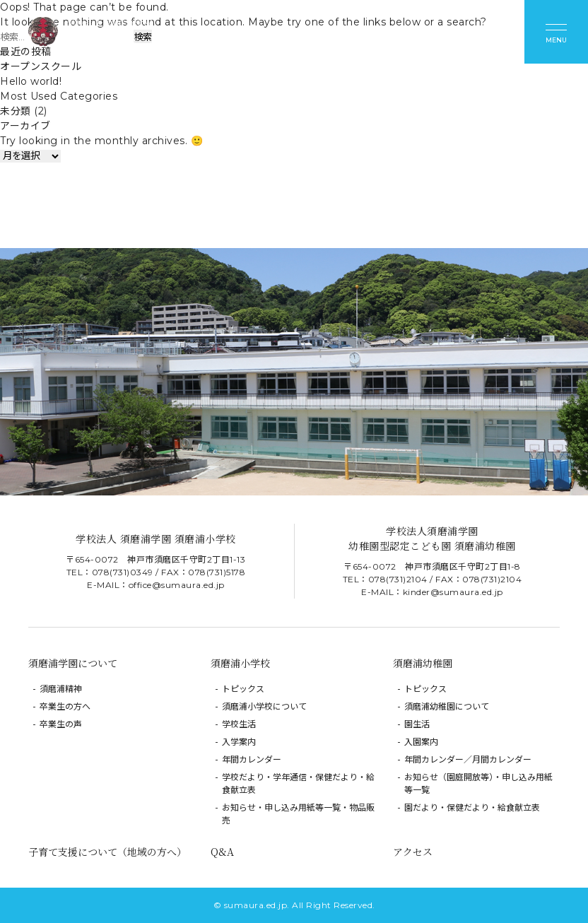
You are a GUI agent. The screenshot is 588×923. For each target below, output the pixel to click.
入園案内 (421, 742)
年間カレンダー (252, 759)
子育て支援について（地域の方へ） (107, 852)
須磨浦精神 (61, 689)
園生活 (417, 724)
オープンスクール (41, 66)
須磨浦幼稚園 (423, 663)
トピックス (243, 689)
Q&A (222, 852)
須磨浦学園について (73, 663)
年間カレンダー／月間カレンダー (468, 759)
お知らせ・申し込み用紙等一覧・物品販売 (298, 814)
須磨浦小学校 (240, 663)
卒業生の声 (61, 724)
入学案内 (239, 742)
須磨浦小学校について (264, 706)
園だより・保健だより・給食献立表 (472, 807)
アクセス (413, 852)
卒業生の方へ (65, 706)
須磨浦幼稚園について (447, 706)
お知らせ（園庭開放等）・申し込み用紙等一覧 (478, 783)
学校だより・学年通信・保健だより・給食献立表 (298, 783)
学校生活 (239, 724)
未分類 (16, 111)
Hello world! (31, 81)
